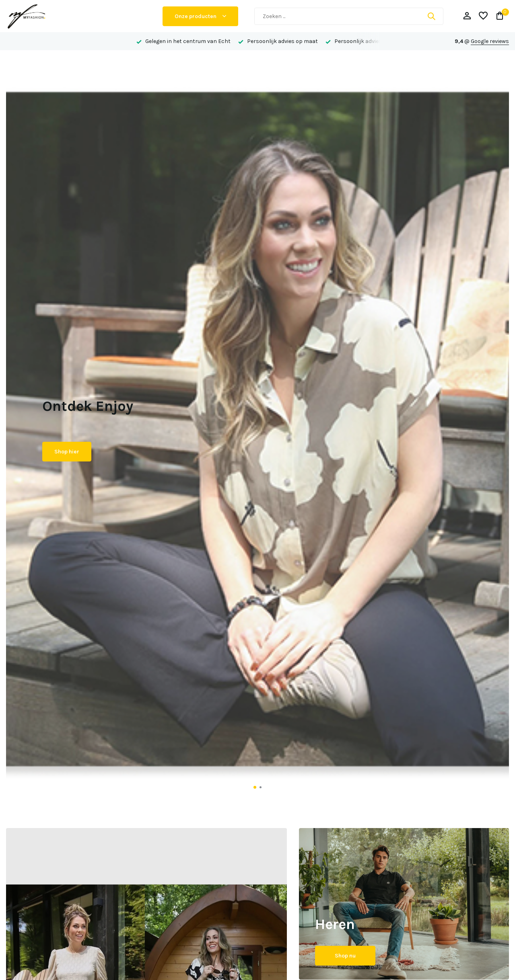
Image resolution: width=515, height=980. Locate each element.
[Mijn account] (467, 16)
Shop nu (345, 956)
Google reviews (490, 41)
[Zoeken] (349, 16)
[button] (255, 787)
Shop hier (67, 452)
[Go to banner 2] (404, 904)
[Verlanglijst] (483, 16)
